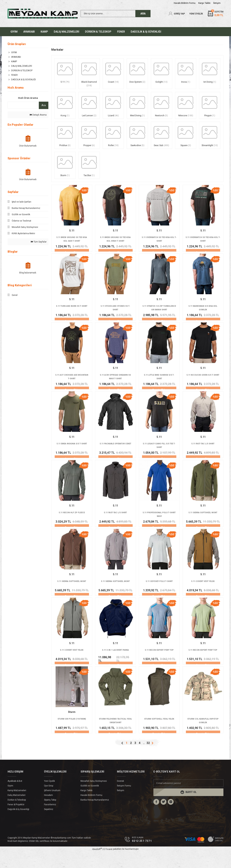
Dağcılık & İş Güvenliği (18, 825)
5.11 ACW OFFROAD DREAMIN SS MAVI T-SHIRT (115, 386)
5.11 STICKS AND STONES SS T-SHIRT (115, 316)
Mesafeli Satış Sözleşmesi (94, 797)
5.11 (72, 238)
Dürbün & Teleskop (17, 816)
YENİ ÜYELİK (196, 14)
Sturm (72, 727)
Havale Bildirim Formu (91, 811)
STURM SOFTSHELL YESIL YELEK (159, 736)
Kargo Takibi (86, 806)
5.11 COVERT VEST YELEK (203, 594)
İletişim (121, 806)
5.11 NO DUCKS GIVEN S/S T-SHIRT (203, 386)
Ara (44, 105)
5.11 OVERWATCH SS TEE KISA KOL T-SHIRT (159, 246)
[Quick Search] (22, 105)
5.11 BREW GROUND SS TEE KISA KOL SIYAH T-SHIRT (115, 246)
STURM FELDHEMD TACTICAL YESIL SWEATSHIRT (115, 736)
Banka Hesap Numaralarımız (95, 816)
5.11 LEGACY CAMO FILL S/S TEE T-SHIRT (159, 456)
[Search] (115, 14)
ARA (143, 14)
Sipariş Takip (50, 816)
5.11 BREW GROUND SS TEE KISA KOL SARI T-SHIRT (72, 246)
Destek (120, 797)
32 (148, 759)
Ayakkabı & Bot (15, 797)
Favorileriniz (50, 820)
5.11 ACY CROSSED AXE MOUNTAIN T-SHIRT (72, 386)
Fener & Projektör (16, 820)
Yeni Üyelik (49, 797)
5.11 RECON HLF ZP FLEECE (72, 524)
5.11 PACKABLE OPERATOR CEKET (115, 456)
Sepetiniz (49, 825)
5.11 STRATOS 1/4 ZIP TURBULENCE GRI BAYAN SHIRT (159, 316)
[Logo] (43, 14)
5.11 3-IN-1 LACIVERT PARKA (115, 664)
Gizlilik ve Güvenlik (90, 802)
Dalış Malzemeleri (17, 811)
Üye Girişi (49, 802)
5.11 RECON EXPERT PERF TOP (159, 664)
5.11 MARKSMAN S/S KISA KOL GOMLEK (203, 316)
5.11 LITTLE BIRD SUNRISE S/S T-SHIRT (159, 386)
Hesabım (48, 811)
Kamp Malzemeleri (17, 806)
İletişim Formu (124, 802)
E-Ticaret (108, 865)
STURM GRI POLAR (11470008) (72, 734)
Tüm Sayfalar (39, 242)
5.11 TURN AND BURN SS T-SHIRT (72, 316)
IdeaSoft (97, 865)
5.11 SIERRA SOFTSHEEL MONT (203, 524)
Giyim (10, 802)
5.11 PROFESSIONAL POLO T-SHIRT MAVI (159, 526)
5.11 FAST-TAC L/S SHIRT (203, 454)
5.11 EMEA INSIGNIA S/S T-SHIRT (72, 456)
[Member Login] (176, 14)
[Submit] (188, 808)
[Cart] (215, 14)
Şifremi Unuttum (52, 806)
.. (144, 759)
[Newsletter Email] (188, 799)
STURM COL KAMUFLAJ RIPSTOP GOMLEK (203, 736)
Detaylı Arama (38, 115)
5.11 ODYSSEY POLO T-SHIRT (159, 594)
